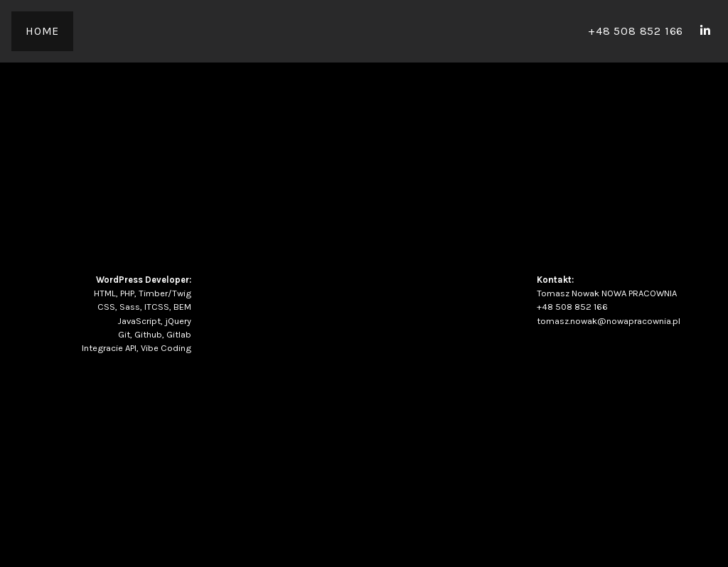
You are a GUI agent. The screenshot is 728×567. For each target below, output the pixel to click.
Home (42, 31)
